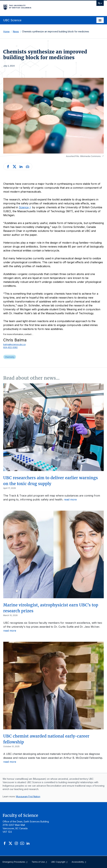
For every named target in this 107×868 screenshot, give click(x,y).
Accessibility (79, 862)
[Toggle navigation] (100, 20)
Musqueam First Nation (28, 796)
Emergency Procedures (15, 862)
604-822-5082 (10, 347)
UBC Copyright (59, 862)
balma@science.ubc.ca (14, 344)
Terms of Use (39, 862)
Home (6, 31)
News (16, 31)
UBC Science (12, 20)
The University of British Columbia (38, 7)
